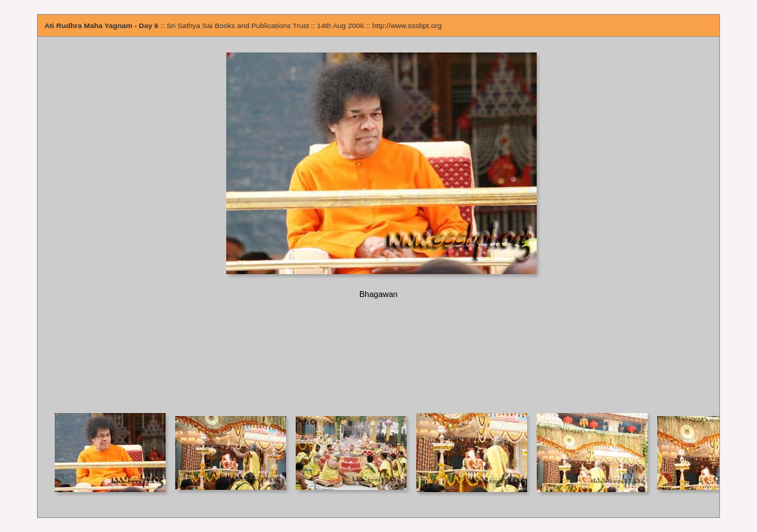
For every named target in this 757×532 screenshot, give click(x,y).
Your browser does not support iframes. (378, 224)
